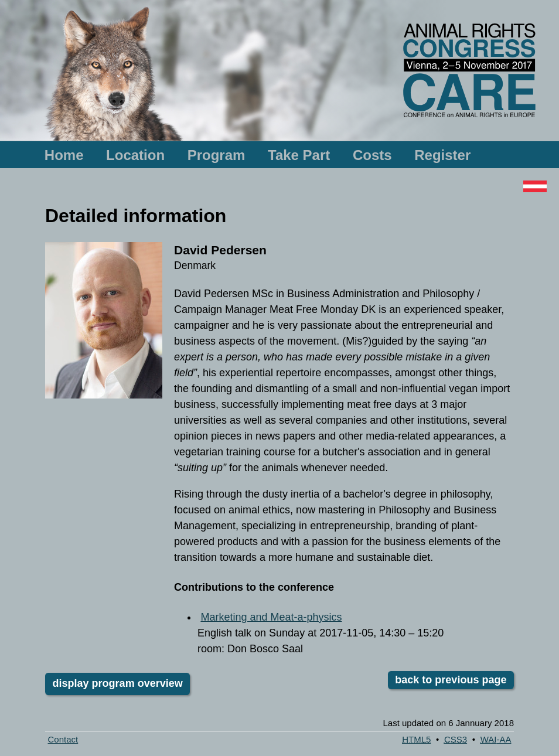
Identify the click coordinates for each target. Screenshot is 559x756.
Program (217, 155)
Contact (63, 739)
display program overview (118, 683)
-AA (496, 739)
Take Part (299, 155)
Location (135, 155)
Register (442, 155)
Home (64, 155)
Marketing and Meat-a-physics (271, 617)
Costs (372, 155)
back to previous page (451, 680)
